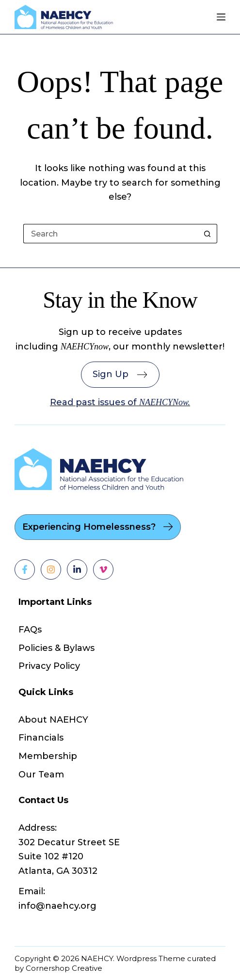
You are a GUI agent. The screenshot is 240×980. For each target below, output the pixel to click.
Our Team (41, 775)
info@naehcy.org (57, 906)
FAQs (30, 630)
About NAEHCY (53, 720)
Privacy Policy (49, 666)
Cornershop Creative (64, 968)
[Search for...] (111, 234)
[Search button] (208, 234)
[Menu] (221, 17)
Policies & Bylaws (56, 648)
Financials (41, 738)
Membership (48, 756)
